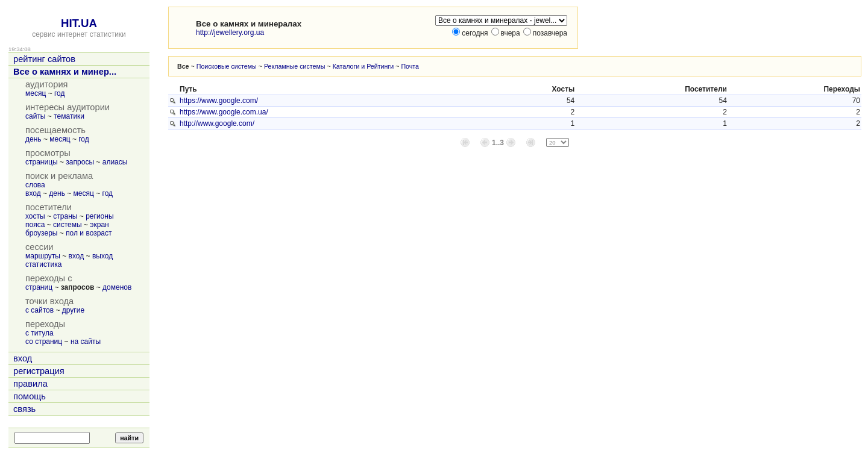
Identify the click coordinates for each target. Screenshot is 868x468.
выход (102, 256)
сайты (36, 116)
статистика (43, 264)
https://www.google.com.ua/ (224, 112)
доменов (117, 287)
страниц (39, 287)
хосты (35, 216)
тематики (69, 116)
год (60, 93)
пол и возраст (89, 233)
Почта (410, 66)
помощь (30, 396)
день (33, 139)
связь (24, 409)
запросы (80, 162)
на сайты (86, 342)
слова (35, 185)
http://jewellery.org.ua (230, 33)
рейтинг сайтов (44, 59)
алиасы (115, 162)
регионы (99, 216)
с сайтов (39, 310)
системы (68, 225)
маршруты (43, 256)
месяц (36, 93)
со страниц (44, 342)
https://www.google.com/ (219, 101)
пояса (35, 225)
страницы (42, 162)
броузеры (41, 233)
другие (73, 310)
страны (65, 216)
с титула (39, 333)
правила (30, 384)
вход (33, 193)
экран (99, 225)
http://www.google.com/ (217, 123)
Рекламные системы (295, 66)
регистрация (39, 371)
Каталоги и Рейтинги (363, 66)
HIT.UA (79, 23)
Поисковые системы (227, 66)
